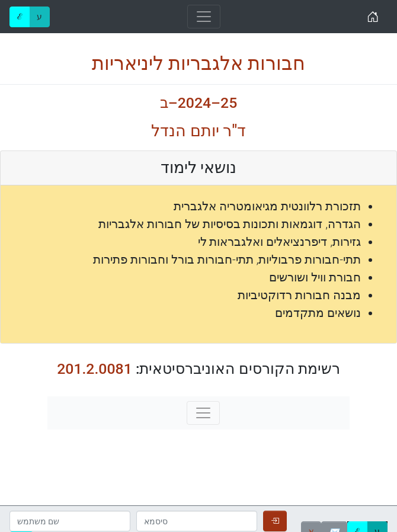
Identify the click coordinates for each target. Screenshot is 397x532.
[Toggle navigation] (204, 17)
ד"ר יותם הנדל (198, 131)
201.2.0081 (95, 369)
